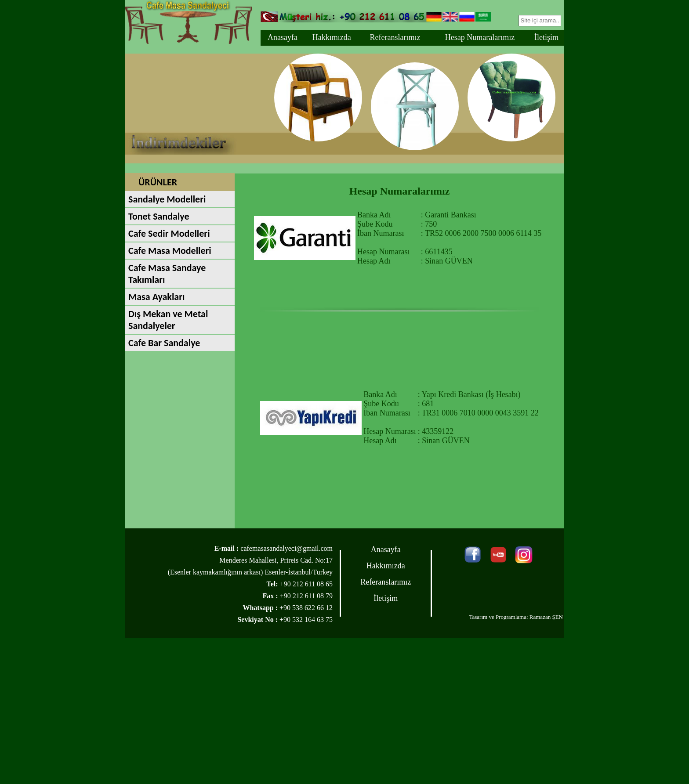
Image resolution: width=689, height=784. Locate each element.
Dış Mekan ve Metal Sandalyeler (168, 320)
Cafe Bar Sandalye (164, 343)
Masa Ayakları (156, 297)
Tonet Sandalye (159, 216)
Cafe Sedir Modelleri (169, 233)
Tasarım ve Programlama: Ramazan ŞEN (516, 617)
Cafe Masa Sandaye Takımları (167, 274)
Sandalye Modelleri (167, 199)
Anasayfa (283, 37)
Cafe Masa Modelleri (170, 251)
